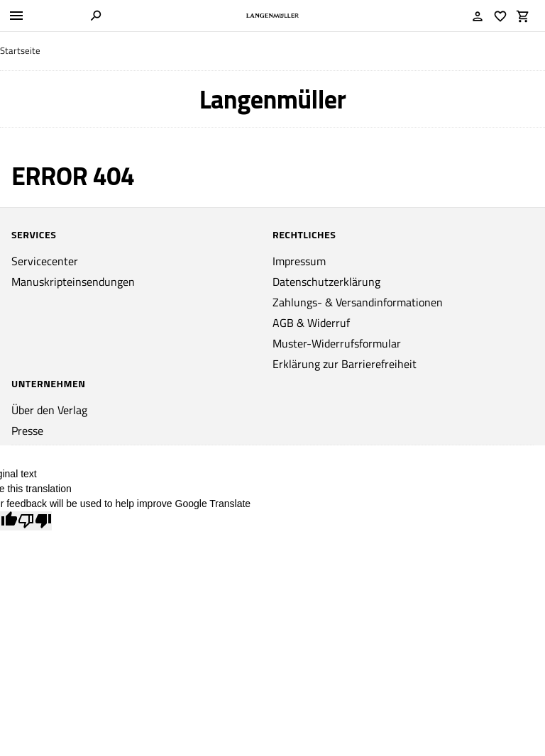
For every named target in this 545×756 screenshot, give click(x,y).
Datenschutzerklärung (326, 282)
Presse (27, 430)
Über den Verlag (49, 410)
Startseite (20, 51)
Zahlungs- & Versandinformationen (358, 302)
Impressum (299, 261)
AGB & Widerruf (311, 323)
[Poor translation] (35, 521)
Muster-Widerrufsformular (337, 343)
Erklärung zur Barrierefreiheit (345, 364)
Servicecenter (45, 261)
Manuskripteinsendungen (73, 282)
